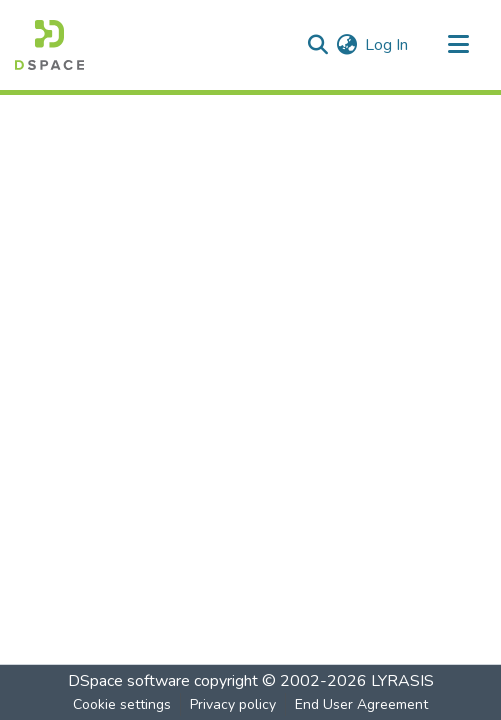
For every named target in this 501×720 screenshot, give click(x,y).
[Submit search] (317, 45)
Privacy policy (233, 704)
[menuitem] (346, 45)
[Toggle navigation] (458, 45)
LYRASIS (402, 681)
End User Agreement (361, 704)
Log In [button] (387, 45)
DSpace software (129, 681)
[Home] (49, 45)
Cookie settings (122, 704)
